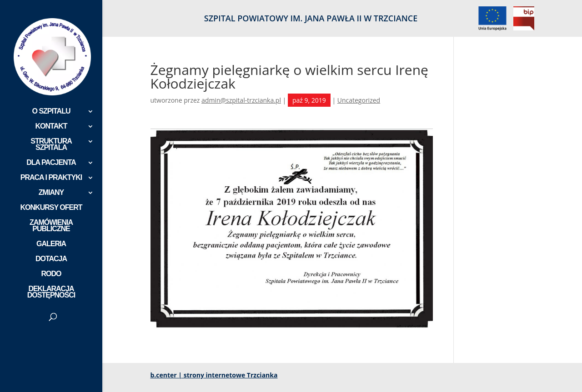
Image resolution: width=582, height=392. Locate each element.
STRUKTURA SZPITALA (51, 145)
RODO (51, 274)
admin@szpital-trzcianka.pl (241, 100)
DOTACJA (51, 259)
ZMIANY (51, 193)
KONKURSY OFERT (51, 208)
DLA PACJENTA (51, 163)
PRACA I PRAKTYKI (51, 178)
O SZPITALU (51, 112)
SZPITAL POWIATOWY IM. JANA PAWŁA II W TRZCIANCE (311, 19)
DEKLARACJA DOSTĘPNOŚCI (51, 292)
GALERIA (51, 244)
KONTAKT (51, 127)
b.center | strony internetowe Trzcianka (214, 375)
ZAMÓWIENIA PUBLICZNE (51, 226)
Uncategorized (359, 100)
